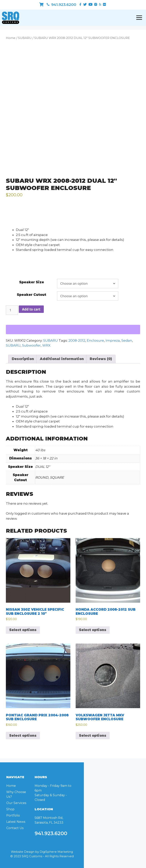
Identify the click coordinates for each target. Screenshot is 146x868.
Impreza (113, 340)
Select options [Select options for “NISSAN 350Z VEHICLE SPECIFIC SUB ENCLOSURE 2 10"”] (23, 630)
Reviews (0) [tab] (101, 359)
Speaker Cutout (31, 295)
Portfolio (13, 815)
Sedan (127, 340)
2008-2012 (77, 340)
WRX (46, 345)
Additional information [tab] (62, 359)
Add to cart (31, 309)
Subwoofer (31, 345)
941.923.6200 (61, 5)
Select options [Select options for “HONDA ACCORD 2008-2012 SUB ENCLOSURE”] (93, 630)
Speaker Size (32, 282)
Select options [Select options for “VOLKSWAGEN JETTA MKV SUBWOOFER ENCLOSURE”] (93, 736)
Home (11, 38)
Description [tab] (23, 359)
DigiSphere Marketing (56, 852)
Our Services (16, 803)
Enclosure (95, 340)
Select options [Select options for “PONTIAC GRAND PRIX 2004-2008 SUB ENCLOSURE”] (23, 736)
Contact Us (15, 828)
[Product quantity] (12, 310)
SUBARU (25, 38)
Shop (10, 809)
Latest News (16, 822)
